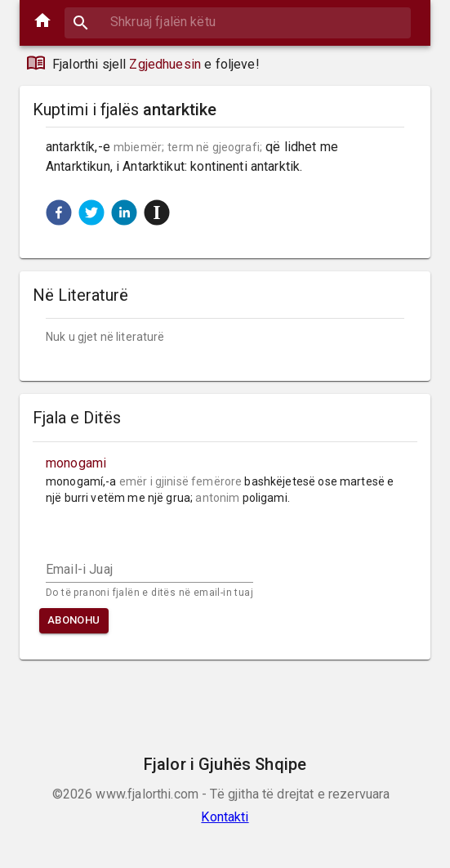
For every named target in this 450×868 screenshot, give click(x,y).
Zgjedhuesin (165, 64)
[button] (59, 213)
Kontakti (225, 817)
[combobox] (238, 22)
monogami (76, 463)
